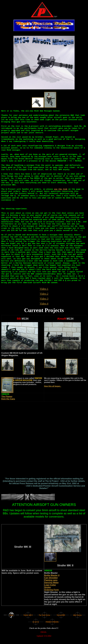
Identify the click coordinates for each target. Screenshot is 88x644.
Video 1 (44, 289)
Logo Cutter (50, 585)
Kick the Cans (8, 399)
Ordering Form (52, 590)
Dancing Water (52, 583)
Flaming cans (51, 580)
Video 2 (44, 294)
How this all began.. (53, 386)
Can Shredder (51, 578)
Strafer (48, 587)
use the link (61, 189)
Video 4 (44, 303)
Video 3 (44, 299)
